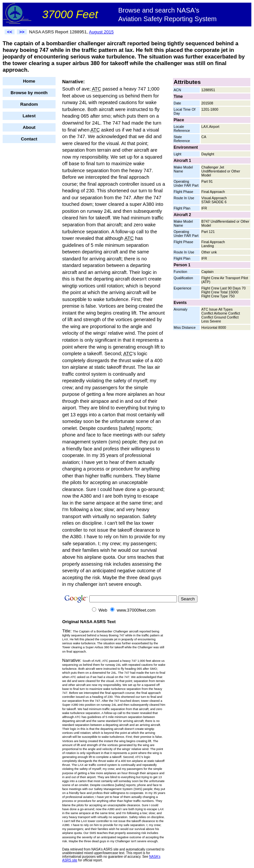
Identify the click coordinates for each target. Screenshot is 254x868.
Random (29, 104)
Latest (29, 116)
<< (10, 32)
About (29, 127)
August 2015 (101, 32)
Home (29, 81)
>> (22, 32)
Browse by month (29, 93)
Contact (29, 139)
